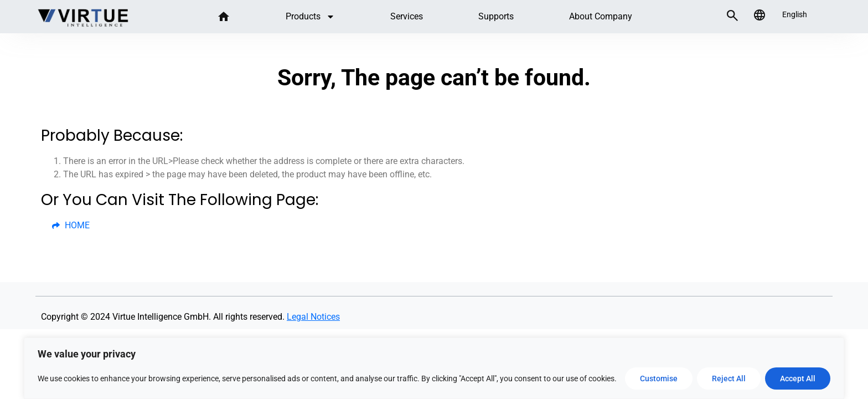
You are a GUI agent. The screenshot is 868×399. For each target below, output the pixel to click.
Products (310, 17)
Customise (659, 378)
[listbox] (797, 15)
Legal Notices (313, 317)
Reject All (729, 378)
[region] (434, 368)
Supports (496, 16)
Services (407, 16)
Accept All (798, 378)
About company (601, 16)
